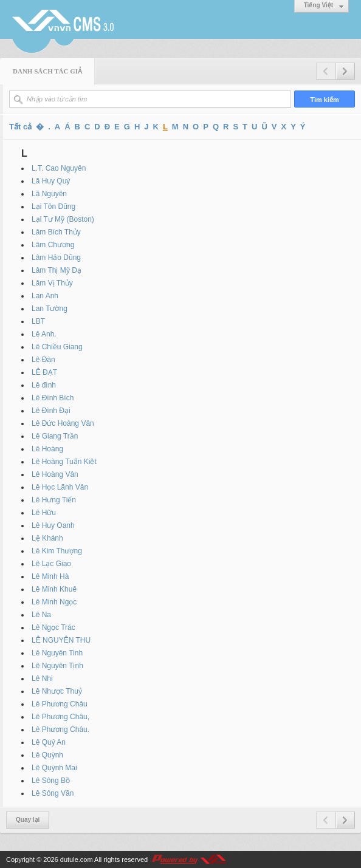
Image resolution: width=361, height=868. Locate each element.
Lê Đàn (43, 360)
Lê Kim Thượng (57, 551)
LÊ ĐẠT (44, 372)
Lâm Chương (53, 245)
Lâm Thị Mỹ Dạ (57, 270)
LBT (38, 321)
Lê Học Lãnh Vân (60, 487)
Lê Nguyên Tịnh (57, 666)
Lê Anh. (44, 334)
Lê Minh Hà (50, 576)
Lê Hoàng (47, 449)
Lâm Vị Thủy (52, 283)
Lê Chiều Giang (57, 347)
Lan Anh (45, 296)
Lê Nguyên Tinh (57, 653)
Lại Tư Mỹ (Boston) (63, 219)
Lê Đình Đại (51, 411)
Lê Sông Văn (53, 793)
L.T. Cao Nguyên (59, 168)
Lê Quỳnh (47, 755)
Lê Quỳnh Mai (54, 768)
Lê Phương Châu (60, 704)
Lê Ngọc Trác (53, 627)
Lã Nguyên (49, 194)
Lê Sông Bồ (51, 781)
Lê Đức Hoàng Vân (63, 423)
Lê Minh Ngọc (54, 602)
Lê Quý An (49, 742)
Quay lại (28, 820)
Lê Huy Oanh (53, 525)
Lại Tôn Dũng (53, 207)
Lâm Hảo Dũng (56, 258)
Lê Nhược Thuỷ (57, 691)
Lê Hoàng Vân (55, 474)
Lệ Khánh (47, 538)
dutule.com (77, 859)
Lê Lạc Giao (51, 564)
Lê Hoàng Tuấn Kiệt (64, 462)
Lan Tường (50, 309)
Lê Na (41, 615)
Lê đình (44, 385)
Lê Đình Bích (53, 398)
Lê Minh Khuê (54, 589)
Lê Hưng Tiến (54, 500)
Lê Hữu (44, 513)
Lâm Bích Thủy (56, 232)
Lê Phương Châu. (60, 730)
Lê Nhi (42, 678)
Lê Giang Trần (55, 436)
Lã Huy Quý (51, 181)
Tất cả (20, 127)
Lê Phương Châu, (60, 717)
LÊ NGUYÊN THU (61, 640)
